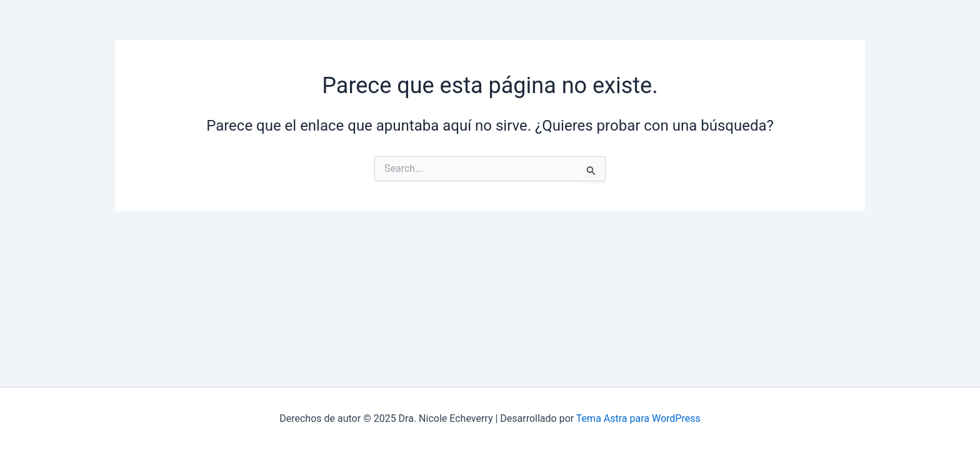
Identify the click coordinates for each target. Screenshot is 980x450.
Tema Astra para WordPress (638, 418)
